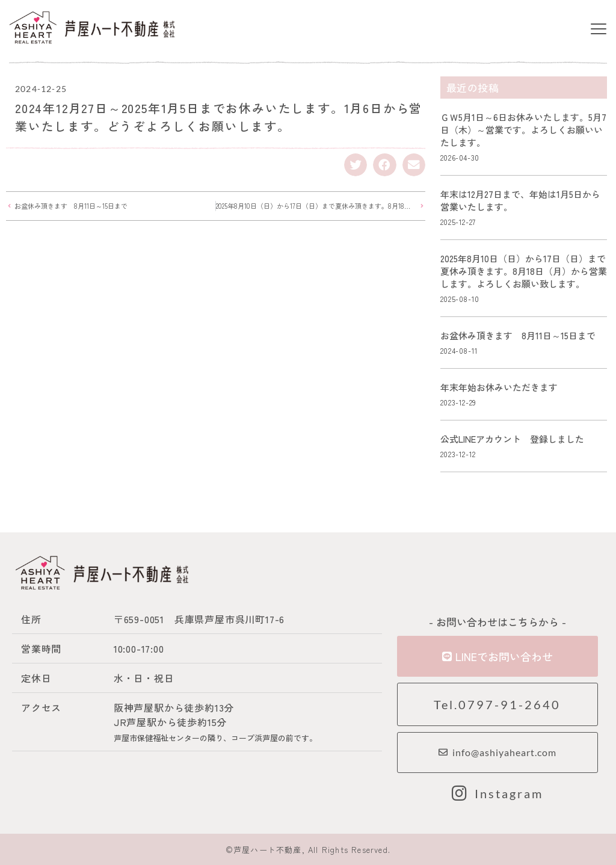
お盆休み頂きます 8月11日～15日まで (518, 335)
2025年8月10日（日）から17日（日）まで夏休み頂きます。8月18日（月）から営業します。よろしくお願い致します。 (524, 271)
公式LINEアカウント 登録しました (512, 439)
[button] (599, 30)
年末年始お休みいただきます (499, 387)
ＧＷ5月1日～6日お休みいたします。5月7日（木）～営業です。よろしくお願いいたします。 (523, 130)
